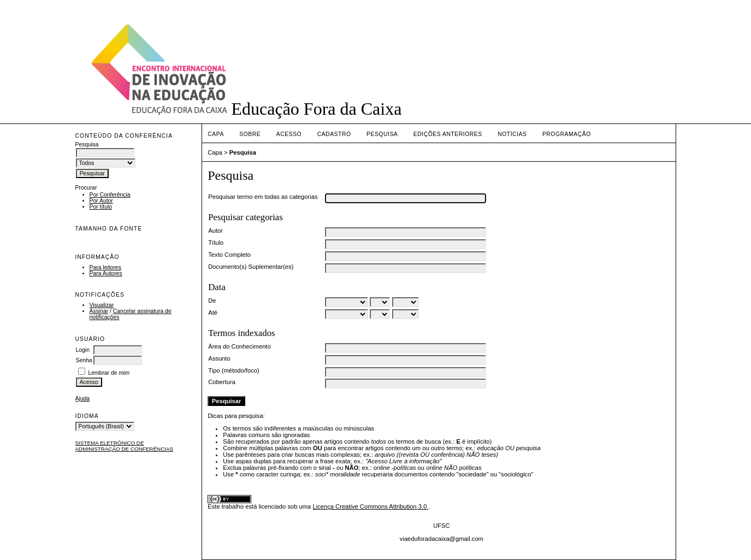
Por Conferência (110, 195)
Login (83, 350)
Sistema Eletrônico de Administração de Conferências (125, 446)
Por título (101, 207)
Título (216, 243)
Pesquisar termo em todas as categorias (263, 197)
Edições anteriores (448, 134)
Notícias (512, 134)
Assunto (219, 358)
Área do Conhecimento (239, 346)
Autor (215, 231)
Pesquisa (382, 134)
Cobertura (222, 382)
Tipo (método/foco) (233, 370)
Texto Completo (229, 255)
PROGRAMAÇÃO (567, 134)
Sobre (250, 134)
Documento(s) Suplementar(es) (251, 267)
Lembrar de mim (109, 373)
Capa (216, 134)
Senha (84, 360)
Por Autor (101, 201)
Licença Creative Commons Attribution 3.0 (370, 506)
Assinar (99, 311)
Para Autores (106, 273)
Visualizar (102, 305)
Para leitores (105, 267)
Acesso (289, 134)
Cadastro (334, 134)
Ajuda (83, 399)
